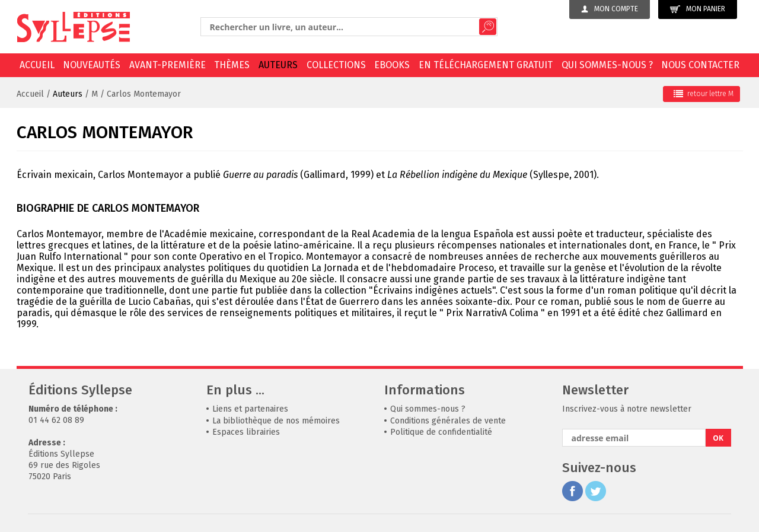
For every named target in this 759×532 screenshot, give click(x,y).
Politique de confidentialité (441, 432)
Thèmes (232, 65)
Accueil (37, 65)
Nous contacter (700, 65)
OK (718, 438)
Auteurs (278, 65)
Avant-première (168, 65)
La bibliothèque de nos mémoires (276, 421)
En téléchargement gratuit (486, 65)
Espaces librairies (246, 432)
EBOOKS (392, 65)
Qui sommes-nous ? (607, 65)
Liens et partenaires (250, 409)
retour (704, 94)
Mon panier (698, 9)
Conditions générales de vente (448, 421)
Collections (336, 65)
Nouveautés (92, 65)
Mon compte (610, 9)
